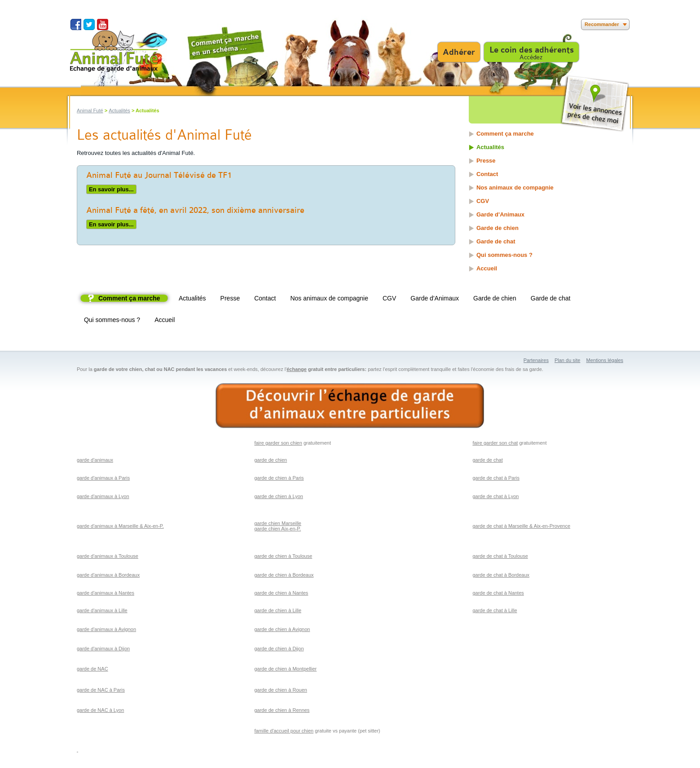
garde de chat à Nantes (498, 593)
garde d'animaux (95, 460)
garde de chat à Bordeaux (501, 575)
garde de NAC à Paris (101, 690)
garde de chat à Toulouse (500, 556)
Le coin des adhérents (532, 50)
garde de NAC (92, 669)
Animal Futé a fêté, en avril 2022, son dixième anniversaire (195, 210)
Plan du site (567, 360)
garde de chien (271, 460)
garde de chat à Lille (495, 610)
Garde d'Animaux (500, 214)
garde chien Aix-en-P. (277, 529)
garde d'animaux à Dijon (103, 649)
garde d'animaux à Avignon (106, 629)
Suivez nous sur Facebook (76, 24)
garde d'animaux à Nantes (106, 593)
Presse (486, 161)
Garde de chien (497, 228)
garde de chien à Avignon (282, 629)
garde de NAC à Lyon (100, 710)
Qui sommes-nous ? (504, 255)
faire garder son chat (495, 443)
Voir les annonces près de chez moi (595, 104)
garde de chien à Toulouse (283, 556)
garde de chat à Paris (496, 478)
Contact (487, 174)
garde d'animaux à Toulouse (108, 556)
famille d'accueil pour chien (284, 731)
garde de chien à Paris (279, 478)
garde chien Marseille (278, 523)
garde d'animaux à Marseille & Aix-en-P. (120, 526)
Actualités (119, 110)
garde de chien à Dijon (279, 649)
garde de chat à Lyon (495, 496)
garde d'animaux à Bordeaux (108, 575)
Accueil (487, 268)
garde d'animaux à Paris (103, 478)
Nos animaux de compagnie (515, 188)
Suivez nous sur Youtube (103, 24)
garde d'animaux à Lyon (103, 496)
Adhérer (459, 52)
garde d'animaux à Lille (102, 610)
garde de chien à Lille (278, 610)
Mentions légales (605, 360)
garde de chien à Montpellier (285, 669)
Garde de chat (496, 241)
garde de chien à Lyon (278, 496)
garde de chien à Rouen (280, 690)
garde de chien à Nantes (281, 593)
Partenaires (536, 360)
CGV (483, 201)
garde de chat (487, 460)
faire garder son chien (278, 443)
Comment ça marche (505, 134)
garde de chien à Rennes (282, 710)
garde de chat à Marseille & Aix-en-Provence (521, 526)
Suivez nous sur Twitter (89, 24)
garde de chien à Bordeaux (284, 575)
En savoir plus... (110, 189)
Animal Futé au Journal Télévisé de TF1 (159, 175)
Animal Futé (90, 110)
